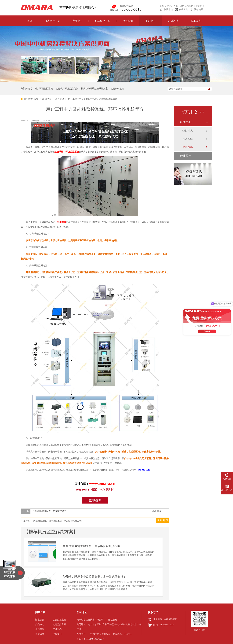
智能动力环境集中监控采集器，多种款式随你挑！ (95, 577)
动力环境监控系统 (44, 89)
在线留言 (183, 9)
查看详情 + (157, 511)
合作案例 (128, 21)
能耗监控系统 (55, 521)
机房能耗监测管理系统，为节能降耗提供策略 (92, 546)
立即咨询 (95, 500)
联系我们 (57, 634)
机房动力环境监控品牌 (67, 89)
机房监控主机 (52, 21)
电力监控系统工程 (73, 521)
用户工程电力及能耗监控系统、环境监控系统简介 (93, 99)
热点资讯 (60, 99)
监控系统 (59, 152)
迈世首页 (40, 620)
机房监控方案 (103, 21)
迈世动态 (188, 131)
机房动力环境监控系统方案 (94, 89)
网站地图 (199, 9)
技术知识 (188, 139)
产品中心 (77, 21)
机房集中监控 (117, 89)
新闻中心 (47, 99)
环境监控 (62, 222)
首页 (30, 21)
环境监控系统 (72, 152)
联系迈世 (196, 21)
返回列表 (162, 520)
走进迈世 (173, 21)
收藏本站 (168, 9)
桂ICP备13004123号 (95, 639)
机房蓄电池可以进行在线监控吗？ (49, 511)
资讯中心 (150, 21)
